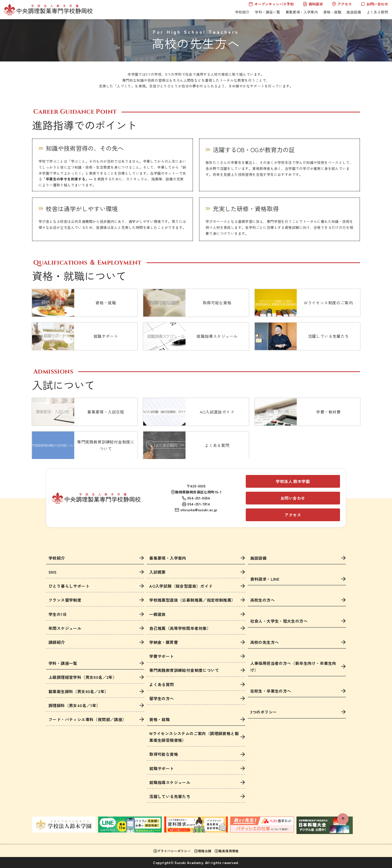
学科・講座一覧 (267, 12)
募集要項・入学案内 (302, 12)
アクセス (342, 4)
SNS (52, 572)
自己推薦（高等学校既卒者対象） (180, 628)
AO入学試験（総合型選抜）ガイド (181, 586)
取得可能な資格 (164, 754)
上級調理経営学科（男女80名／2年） (83, 677)
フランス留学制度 (65, 600)
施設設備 (354, 12)
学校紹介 (242, 12)
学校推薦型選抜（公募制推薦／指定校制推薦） (192, 600)
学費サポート (161, 656)
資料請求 (313, 4)
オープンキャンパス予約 (271, 4)
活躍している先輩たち (170, 796)
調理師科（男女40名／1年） (74, 705)
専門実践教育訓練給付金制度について (184, 670)
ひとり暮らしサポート (69, 586)
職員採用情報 (226, 851)
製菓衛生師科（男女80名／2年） (78, 691)
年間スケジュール (65, 628)
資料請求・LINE (265, 579)
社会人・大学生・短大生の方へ (279, 621)
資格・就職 (332, 12)
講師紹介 (57, 642)
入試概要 (157, 572)
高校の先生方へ (265, 642)
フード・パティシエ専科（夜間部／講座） (87, 719)
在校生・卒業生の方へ (271, 691)
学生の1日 (58, 614)
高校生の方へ (262, 600)
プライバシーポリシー (172, 851)
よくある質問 (377, 12)
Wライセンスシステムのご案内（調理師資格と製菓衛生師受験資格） (194, 737)
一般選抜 (157, 614)
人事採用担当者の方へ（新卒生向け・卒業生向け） (293, 666)
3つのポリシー (264, 712)
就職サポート (161, 768)
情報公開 (203, 851)
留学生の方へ (161, 698)
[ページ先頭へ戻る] (343, 819)
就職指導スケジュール (170, 782)
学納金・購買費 (164, 642)
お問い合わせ (374, 4)
